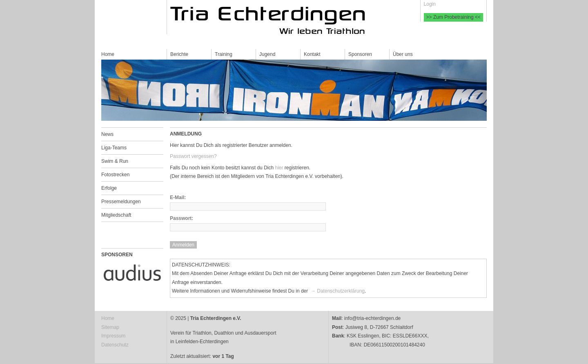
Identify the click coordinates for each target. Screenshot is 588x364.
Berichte (179, 54)
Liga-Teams (114, 148)
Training (224, 54)
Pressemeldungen (121, 202)
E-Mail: (178, 198)
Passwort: (182, 218)
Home (108, 54)
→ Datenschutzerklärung (337, 291)
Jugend (267, 54)
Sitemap (110, 327)
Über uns (403, 54)
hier (279, 168)
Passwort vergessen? (193, 156)
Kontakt (312, 54)
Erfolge (109, 188)
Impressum (113, 336)
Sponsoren (360, 54)
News (107, 134)
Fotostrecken (115, 175)
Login (430, 4)
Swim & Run (115, 161)
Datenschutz (115, 345)
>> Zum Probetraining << (453, 17)
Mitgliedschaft (116, 215)
